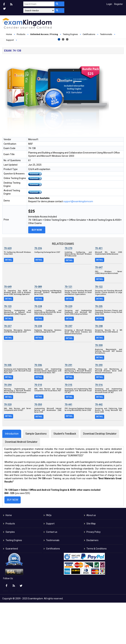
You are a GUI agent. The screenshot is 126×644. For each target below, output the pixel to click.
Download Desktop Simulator (100, 475)
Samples (10, 573)
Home (9, 34)
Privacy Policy (94, 573)
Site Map (91, 565)
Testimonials (106, 34)
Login (109, 4)
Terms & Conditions (97, 590)
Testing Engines (70, 34)
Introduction (12, 475)
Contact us (52, 573)
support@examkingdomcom (78, 243)
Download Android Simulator (21, 483)
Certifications (89, 34)
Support (10, 40)
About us (91, 557)
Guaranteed (12, 590)
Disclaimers (92, 582)
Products (21, 34)
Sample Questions (36, 475)
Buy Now (40, 75)
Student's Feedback (65, 475)
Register (119, 4)
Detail (9, 301)
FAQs (49, 557)
